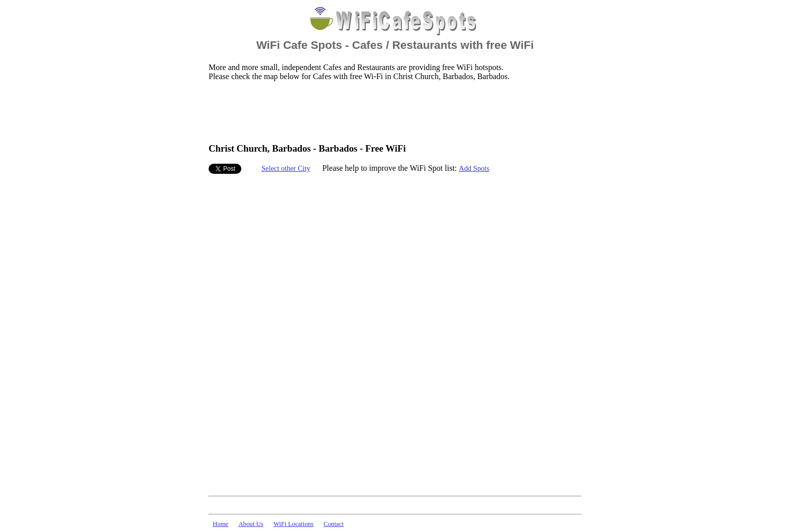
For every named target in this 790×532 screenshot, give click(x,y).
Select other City (286, 168)
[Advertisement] (392, 111)
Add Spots (474, 168)
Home (220, 524)
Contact (334, 524)
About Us (251, 524)
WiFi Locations (293, 524)
